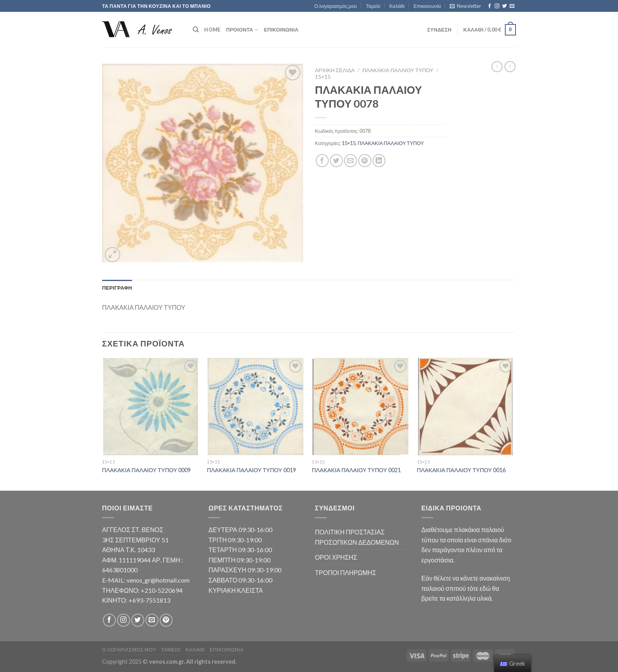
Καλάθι (397, 6)
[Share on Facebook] (322, 161)
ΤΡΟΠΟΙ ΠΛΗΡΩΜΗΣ (346, 572)
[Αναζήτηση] (196, 30)
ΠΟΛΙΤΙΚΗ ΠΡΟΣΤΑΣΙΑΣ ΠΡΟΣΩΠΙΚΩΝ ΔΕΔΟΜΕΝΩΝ (357, 537)
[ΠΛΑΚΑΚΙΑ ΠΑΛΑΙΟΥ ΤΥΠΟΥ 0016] (466, 407)
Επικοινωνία (427, 6)
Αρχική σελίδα (335, 70)
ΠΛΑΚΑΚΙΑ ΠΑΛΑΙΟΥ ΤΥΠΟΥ (398, 70)
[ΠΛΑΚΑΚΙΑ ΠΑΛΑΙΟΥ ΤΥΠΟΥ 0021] (360, 407)
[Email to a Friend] (351, 161)
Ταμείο (373, 6)
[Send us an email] (512, 6)
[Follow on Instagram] (497, 6)
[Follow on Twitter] (504, 6)
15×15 (323, 77)
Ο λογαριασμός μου (336, 6)
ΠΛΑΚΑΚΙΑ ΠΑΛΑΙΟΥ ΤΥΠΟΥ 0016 (462, 470)
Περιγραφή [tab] (117, 288)
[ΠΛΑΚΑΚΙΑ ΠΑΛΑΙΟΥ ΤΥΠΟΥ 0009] (151, 407)
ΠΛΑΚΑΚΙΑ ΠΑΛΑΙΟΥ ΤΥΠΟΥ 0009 (147, 470)
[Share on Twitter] (336, 161)
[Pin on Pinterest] (365, 161)
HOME (212, 30)
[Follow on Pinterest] (166, 620)
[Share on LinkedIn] (379, 161)
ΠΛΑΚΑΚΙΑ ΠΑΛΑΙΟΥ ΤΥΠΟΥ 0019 (251, 470)
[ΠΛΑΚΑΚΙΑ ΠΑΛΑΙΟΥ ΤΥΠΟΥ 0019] (256, 407)
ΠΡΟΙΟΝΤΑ (242, 30)
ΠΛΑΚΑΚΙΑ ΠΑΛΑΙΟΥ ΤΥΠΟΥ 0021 (356, 470)
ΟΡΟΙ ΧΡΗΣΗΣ (336, 557)
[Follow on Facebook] (490, 6)
